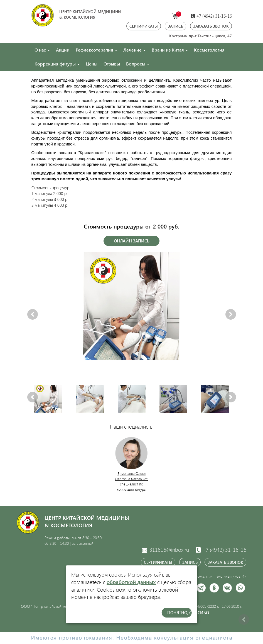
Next (231, 315)
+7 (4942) (211, 16)
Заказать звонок (211, 26)
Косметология (209, 50)
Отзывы (112, 64)
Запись (175, 26)
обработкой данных (131, 582)
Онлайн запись (132, 241)
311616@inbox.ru (165, 550)
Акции (63, 50)
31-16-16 (221, 550)
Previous (33, 315)
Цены (92, 64)
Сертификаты (144, 26)
